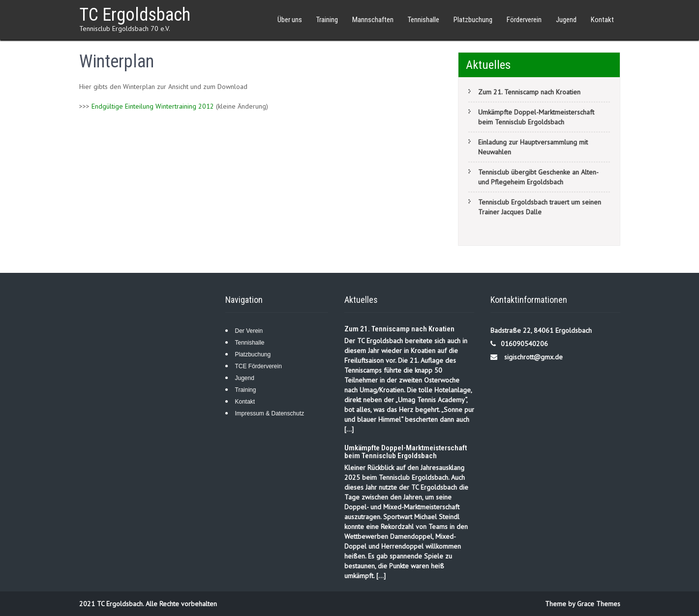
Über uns (290, 20)
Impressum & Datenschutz (270, 413)
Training (327, 20)
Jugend (566, 20)
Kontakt (602, 20)
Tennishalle (424, 20)
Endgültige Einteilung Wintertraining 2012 (153, 106)
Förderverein (524, 20)
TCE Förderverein (258, 366)
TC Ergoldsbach (135, 15)
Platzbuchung (473, 20)
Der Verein (249, 331)
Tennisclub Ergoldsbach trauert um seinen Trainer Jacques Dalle (540, 207)
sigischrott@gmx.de (533, 357)
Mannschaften (373, 20)
